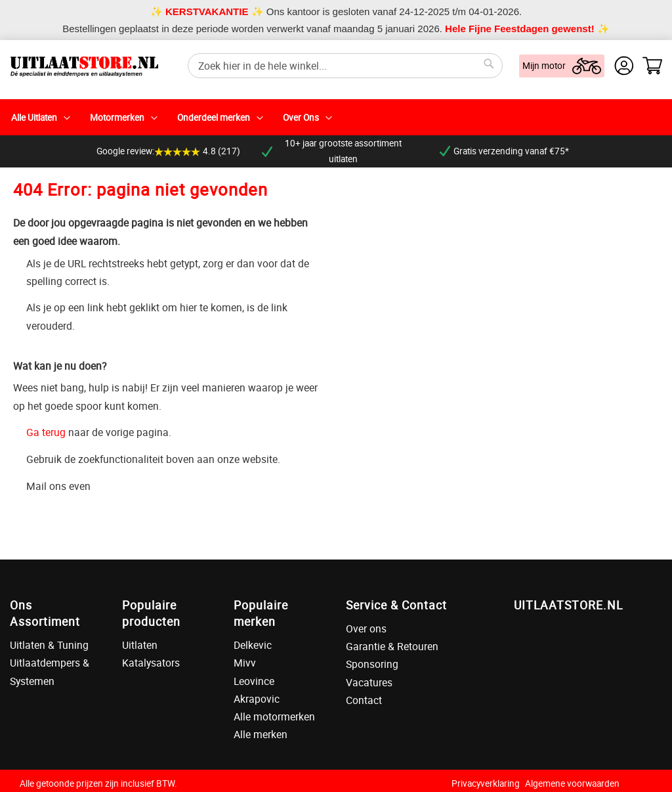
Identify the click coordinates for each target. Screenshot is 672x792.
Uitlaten (140, 645)
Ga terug (46, 432)
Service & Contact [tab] (396, 605)
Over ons (366, 628)
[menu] (336, 117)
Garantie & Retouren (392, 646)
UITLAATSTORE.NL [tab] (568, 605)
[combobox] (345, 66)
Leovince (254, 681)
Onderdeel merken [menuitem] (214, 118)
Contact (364, 700)
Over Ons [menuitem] (301, 118)
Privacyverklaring (486, 783)
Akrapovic (257, 699)
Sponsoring (372, 664)
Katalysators (151, 663)
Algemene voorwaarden (572, 783)
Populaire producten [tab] (151, 613)
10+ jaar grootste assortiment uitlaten (332, 151)
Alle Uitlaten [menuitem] (34, 118)
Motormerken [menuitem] (117, 118)
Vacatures (369, 682)
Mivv (245, 663)
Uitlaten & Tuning (49, 645)
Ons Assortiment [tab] (45, 613)
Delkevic (253, 645)
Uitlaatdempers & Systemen (50, 671)
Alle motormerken (274, 716)
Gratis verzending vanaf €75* (504, 151)
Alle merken (261, 734)
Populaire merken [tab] (261, 613)
